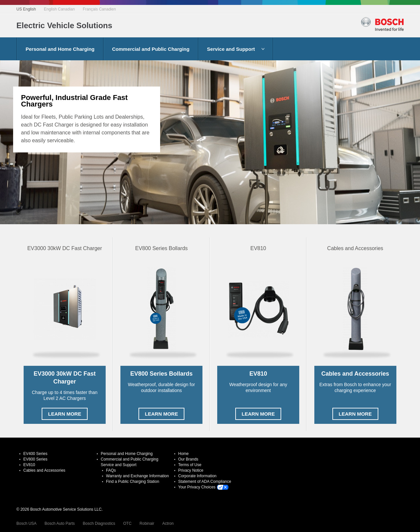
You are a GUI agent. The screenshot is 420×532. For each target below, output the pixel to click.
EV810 (29, 465)
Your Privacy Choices (197, 487)
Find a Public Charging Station (133, 482)
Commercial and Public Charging (151, 49)
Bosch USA (26, 523)
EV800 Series (35, 459)
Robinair (147, 523)
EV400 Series (35, 454)
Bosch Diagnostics (99, 523)
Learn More (65, 414)
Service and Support (231, 49)
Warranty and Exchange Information (137, 476)
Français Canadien (99, 9)
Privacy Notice (191, 470)
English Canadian (59, 9)
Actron (168, 523)
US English (26, 9)
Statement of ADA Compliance (205, 482)
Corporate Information (197, 476)
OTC (127, 523)
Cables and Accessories (44, 470)
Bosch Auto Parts (60, 523)
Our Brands (188, 459)
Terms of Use (190, 465)
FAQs (111, 470)
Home (183, 454)
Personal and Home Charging (60, 49)
